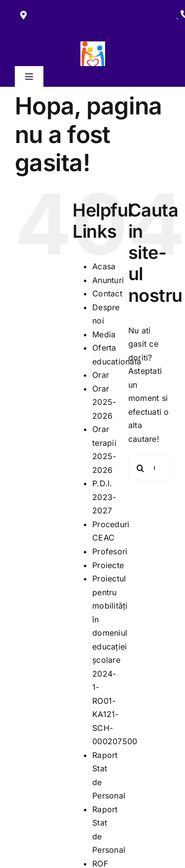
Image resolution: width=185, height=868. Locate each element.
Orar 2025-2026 (104, 402)
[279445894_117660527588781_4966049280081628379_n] (93, 45)
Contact (107, 293)
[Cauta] (141, 468)
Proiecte (108, 565)
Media (104, 334)
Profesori (110, 551)
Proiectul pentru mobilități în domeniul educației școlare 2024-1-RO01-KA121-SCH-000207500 (115, 660)
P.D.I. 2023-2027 (104, 497)
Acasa (104, 266)
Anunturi (108, 280)
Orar (101, 375)
